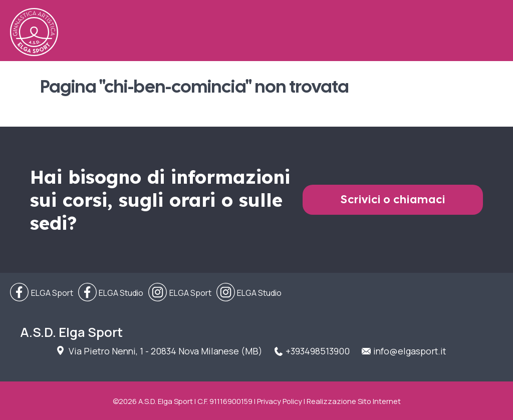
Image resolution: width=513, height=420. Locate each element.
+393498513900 (318, 351)
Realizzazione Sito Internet (354, 401)
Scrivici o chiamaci (393, 199)
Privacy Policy (280, 401)
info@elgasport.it (410, 351)
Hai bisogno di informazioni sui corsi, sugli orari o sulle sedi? (160, 200)
